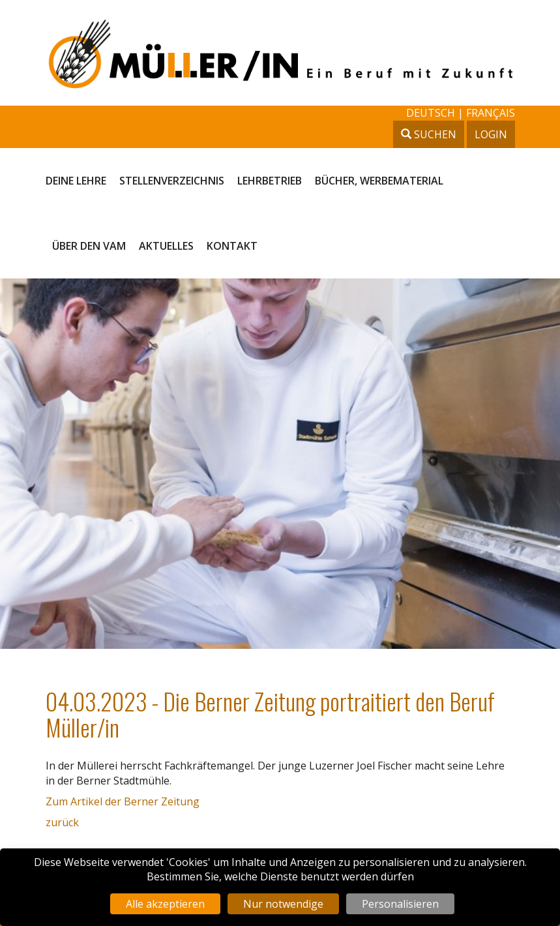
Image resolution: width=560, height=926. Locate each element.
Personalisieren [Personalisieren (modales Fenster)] (400, 904)
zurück (62, 822)
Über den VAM (89, 246)
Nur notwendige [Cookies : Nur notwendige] (283, 904)
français (491, 113)
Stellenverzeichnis (172, 181)
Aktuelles (166, 246)
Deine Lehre (76, 181)
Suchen (429, 134)
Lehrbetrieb (270, 181)
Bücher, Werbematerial (379, 181)
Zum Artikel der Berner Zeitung (123, 801)
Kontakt (232, 246)
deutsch (432, 113)
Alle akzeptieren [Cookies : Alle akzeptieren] (165, 904)
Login (491, 134)
